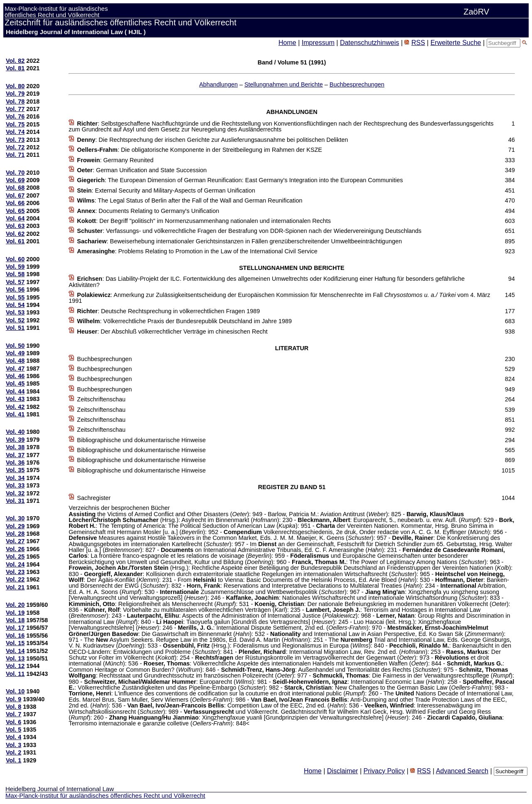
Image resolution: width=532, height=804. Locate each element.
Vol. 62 (15, 234)
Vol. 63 (15, 226)
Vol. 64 (15, 218)
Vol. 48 (15, 361)
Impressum (318, 43)
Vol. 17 (15, 628)
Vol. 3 (14, 745)
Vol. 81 (15, 68)
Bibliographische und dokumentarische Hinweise (141, 440)
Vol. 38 (15, 447)
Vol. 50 (15, 346)
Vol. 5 (14, 730)
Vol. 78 (15, 101)
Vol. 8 (14, 707)
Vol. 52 (15, 320)
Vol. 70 (15, 173)
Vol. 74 (15, 132)
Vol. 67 (15, 195)
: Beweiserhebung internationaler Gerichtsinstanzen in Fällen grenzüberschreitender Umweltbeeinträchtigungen (239, 241)
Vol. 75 (15, 124)
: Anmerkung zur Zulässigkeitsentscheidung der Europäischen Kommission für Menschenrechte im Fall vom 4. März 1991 (279, 298)
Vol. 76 (15, 116)
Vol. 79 (15, 94)
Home (287, 43)
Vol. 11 (15, 674)
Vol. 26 (15, 549)
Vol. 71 (15, 155)
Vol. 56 (15, 289)
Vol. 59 (15, 267)
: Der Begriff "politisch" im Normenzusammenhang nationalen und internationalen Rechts (204, 221)
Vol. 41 (15, 414)
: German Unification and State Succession (142, 170)
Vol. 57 (15, 282)
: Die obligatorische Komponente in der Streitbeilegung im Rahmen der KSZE (199, 150)
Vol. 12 (15, 666)
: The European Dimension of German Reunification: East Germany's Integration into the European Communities (240, 180)
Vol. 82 (15, 61)
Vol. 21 (15, 587)
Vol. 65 (15, 211)
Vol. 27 (15, 541)
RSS (418, 43)
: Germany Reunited (115, 160)
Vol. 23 (15, 572)
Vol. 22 (15, 579)
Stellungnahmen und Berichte (284, 84)
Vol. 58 (15, 274)
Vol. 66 (15, 203)
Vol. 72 (15, 147)
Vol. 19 (15, 613)
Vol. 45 (15, 383)
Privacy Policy (384, 771)
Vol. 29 (15, 526)
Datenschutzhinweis (369, 43)
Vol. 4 (14, 737)
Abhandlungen (218, 84)
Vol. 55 (15, 297)
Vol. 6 (14, 722)
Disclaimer (343, 771)
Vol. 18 (15, 620)
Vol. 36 (15, 463)
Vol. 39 (15, 440)
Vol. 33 (15, 485)
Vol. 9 (14, 699)
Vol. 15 (15, 643)
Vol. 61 (15, 241)
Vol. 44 (15, 391)
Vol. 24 (15, 564)
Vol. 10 (15, 691)
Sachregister (94, 498)
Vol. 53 (15, 312)
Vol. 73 (15, 140)
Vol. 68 (15, 188)
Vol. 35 (15, 470)
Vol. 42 (15, 407)
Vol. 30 (15, 518)
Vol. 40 (15, 432)
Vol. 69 (15, 180)
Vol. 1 (14, 760)
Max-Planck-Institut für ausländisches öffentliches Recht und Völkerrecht (105, 795)
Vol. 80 (15, 86)
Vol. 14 (15, 651)
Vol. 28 (15, 534)
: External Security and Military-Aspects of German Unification (166, 190)
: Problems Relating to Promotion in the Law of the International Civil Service (197, 251)
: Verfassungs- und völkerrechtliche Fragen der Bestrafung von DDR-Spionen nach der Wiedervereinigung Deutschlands (249, 231)
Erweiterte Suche (456, 43)
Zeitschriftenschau (101, 399)
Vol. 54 (15, 305)
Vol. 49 (15, 353)
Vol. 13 (15, 658)
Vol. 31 (15, 501)
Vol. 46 (15, 376)
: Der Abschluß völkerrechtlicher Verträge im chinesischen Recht (172, 331)
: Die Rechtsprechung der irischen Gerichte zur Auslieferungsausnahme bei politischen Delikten (212, 140)
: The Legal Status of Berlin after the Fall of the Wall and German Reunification (190, 200)
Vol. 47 (15, 369)
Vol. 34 (15, 478)
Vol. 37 (15, 455)
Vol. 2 (14, 752)
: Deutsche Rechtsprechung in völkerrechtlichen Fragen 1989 (168, 311)
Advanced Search (462, 771)
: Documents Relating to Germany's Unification (148, 211)
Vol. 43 (15, 399)
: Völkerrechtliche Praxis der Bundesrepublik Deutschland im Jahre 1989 (184, 321)
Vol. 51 (15, 328)
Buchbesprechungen (357, 84)
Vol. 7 (14, 714)
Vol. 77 (15, 109)
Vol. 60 (15, 259)
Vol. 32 (15, 493)
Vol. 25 (15, 557)
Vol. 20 (15, 605)
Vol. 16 (15, 636)
